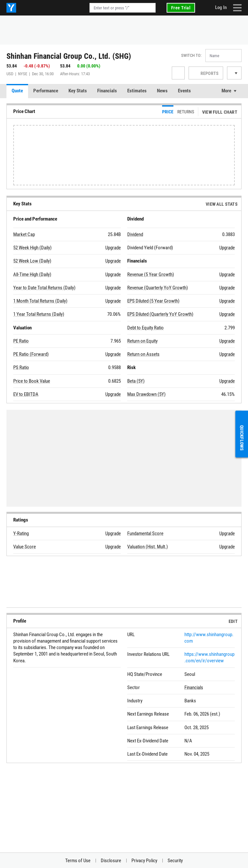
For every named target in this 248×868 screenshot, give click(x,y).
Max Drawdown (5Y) (146, 394)
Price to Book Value (32, 381)
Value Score (25, 547)
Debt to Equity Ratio (145, 328)
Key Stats (78, 91)
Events (184, 91)
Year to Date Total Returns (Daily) (44, 288)
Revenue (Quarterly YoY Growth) (158, 288)
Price (168, 112)
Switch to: (191, 55)
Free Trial (181, 8)
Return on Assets (143, 354)
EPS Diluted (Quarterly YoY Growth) (160, 314)
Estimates (137, 91)
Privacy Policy (144, 861)
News (162, 91)
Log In (221, 7)
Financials (107, 91)
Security (175, 861)
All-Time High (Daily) (32, 274)
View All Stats (222, 204)
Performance (46, 91)
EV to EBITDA (26, 394)
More (226, 91)
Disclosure (111, 861)
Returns (186, 112)
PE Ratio (21, 341)
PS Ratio (21, 367)
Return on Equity (142, 341)
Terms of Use (78, 861)
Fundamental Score (145, 533)
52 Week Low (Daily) (32, 261)
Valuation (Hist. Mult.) (148, 547)
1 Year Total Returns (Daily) (39, 314)
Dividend (135, 234)
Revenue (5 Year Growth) (151, 274)
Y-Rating (21, 533)
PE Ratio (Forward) (31, 354)
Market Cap (24, 234)
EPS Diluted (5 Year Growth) (153, 301)
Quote (17, 91)
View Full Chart (220, 112)
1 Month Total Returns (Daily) (40, 301)
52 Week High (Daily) (32, 248)
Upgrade (113, 248)
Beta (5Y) (136, 381)
